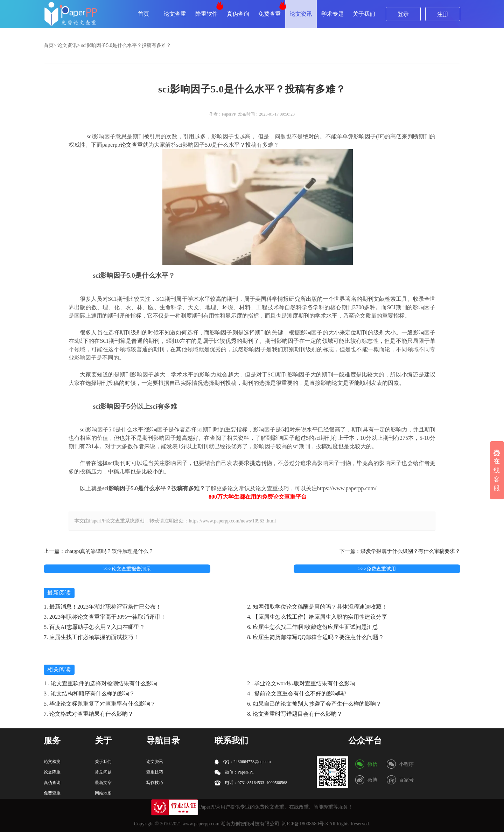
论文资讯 (301, 14)
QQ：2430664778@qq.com (243, 762)
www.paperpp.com (201, 824)
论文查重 (175, 14)
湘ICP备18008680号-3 (305, 824)
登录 (403, 14)
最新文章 (103, 783)
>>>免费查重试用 (377, 569)
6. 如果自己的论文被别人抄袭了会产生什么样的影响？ (314, 704)
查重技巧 (155, 772)
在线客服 (497, 471)
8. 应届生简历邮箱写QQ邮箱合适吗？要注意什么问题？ (316, 637)
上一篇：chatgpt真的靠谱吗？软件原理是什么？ (99, 551)
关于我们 (364, 14)
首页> (50, 45)
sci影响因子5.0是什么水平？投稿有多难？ (126, 45)
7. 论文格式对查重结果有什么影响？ (89, 714)
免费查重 (269, 14)
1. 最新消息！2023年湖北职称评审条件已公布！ (103, 607)
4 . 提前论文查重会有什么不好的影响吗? (297, 694)
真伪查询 (238, 14)
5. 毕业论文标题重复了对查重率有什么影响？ (100, 704)
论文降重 (52, 772)
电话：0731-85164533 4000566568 (251, 783)
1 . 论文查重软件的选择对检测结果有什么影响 (100, 683)
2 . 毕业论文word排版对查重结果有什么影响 (301, 683)
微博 (372, 780)
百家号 (406, 780)
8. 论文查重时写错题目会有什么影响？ (295, 714)
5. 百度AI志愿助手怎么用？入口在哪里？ (94, 627)
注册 (443, 14)
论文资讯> (69, 45)
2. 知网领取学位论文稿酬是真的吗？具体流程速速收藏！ (317, 607)
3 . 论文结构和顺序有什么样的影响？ (89, 694)
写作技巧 (155, 783)
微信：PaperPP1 (234, 772)
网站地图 (103, 793)
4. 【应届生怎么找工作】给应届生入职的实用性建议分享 (317, 617)
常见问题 (103, 772)
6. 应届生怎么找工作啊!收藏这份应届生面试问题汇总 (312, 627)
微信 (372, 764)
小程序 (406, 764)
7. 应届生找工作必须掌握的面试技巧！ (91, 637)
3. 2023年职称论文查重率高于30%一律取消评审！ (105, 617)
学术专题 (332, 14)
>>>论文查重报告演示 (127, 569)
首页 (143, 14)
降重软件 (206, 14)
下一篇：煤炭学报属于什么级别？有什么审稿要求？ (400, 551)
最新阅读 (59, 593)
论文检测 (52, 762)
